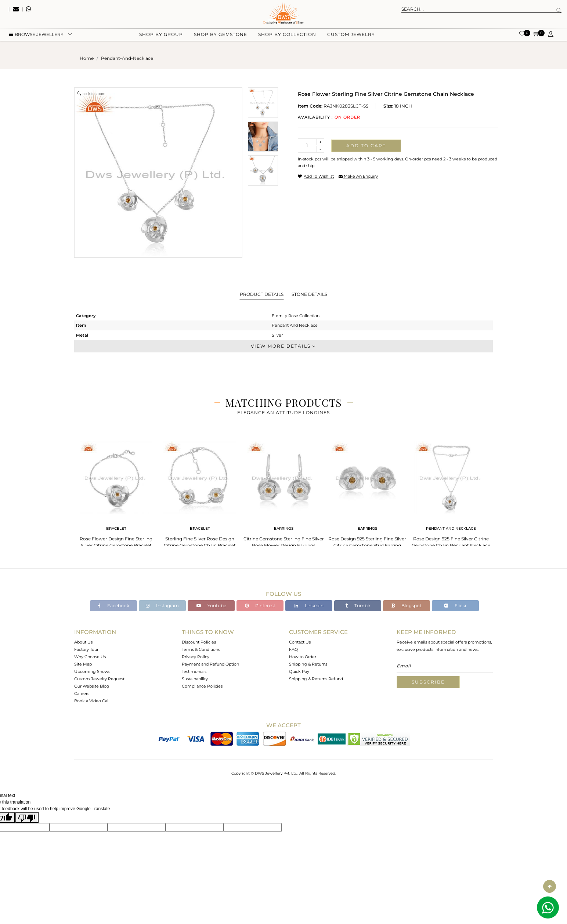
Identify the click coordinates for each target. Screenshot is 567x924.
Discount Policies (199, 642)
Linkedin (309, 606)
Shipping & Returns (308, 664)
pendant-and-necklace (127, 58)
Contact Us (300, 642)
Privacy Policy (196, 657)
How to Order (303, 657)
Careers (82, 693)
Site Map (83, 664)
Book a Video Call (92, 701)
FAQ (293, 649)
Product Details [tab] (262, 294)
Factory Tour (86, 649)
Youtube (211, 606)
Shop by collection (287, 37)
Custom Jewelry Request (99, 679)
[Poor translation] (27, 818)
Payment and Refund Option (210, 664)
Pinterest (260, 606)
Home (87, 58)
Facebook (114, 606)
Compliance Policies (202, 686)
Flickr (456, 606)
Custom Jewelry (351, 37)
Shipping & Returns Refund (316, 679)
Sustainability (195, 679)
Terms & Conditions (201, 649)
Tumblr (358, 606)
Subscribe (428, 682)
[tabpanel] (116, 492)
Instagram (162, 606)
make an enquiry (358, 176)
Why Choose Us (90, 657)
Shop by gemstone (221, 37)
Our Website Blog (92, 686)
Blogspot (407, 606)
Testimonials (194, 671)
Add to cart (366, 146)
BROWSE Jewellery (36, 37)
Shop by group (161, 37)
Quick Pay (299, 671)
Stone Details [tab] (309, 294)
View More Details (283, 346)
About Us (83, 642)
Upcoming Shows (92, 671)
